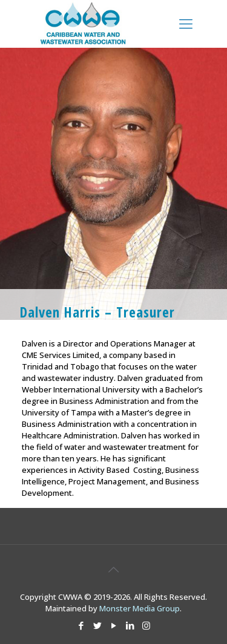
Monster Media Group (140, 608)
